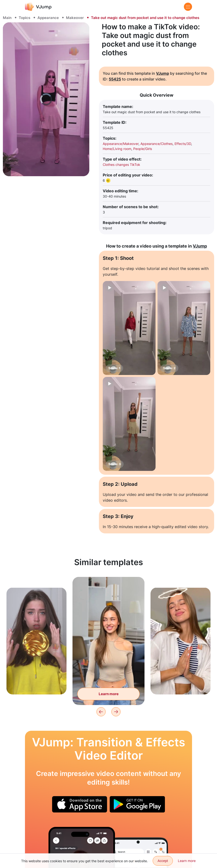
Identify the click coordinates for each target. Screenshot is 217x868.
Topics (24, 18)
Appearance (48, 18)
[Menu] (188, 7)
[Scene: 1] (129, 328)
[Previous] (101, 712)
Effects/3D (183, 144)
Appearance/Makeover (121, 144)
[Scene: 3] (129, 424)
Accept (163, 861)
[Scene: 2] (184, 328)
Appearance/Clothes (157, 144)
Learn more (187, 861)
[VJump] (38, 7)
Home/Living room (117, 149)
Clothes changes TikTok (121, 165)
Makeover (75, 18)
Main (7, 18)
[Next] (116, 712)
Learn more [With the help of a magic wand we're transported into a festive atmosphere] (109, 694)
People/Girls (143, 149)
